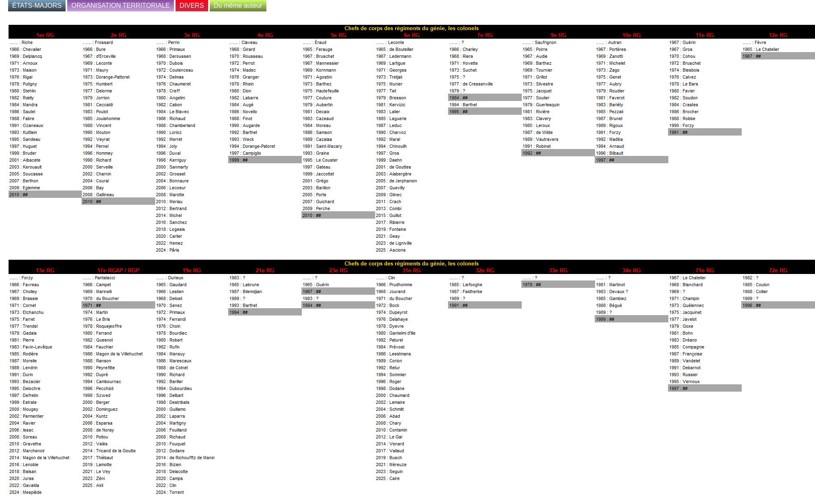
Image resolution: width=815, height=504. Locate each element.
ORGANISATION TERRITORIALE (121, 5)
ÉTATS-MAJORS (37, 5)
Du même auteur (238, 5)
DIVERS (192, 5)
